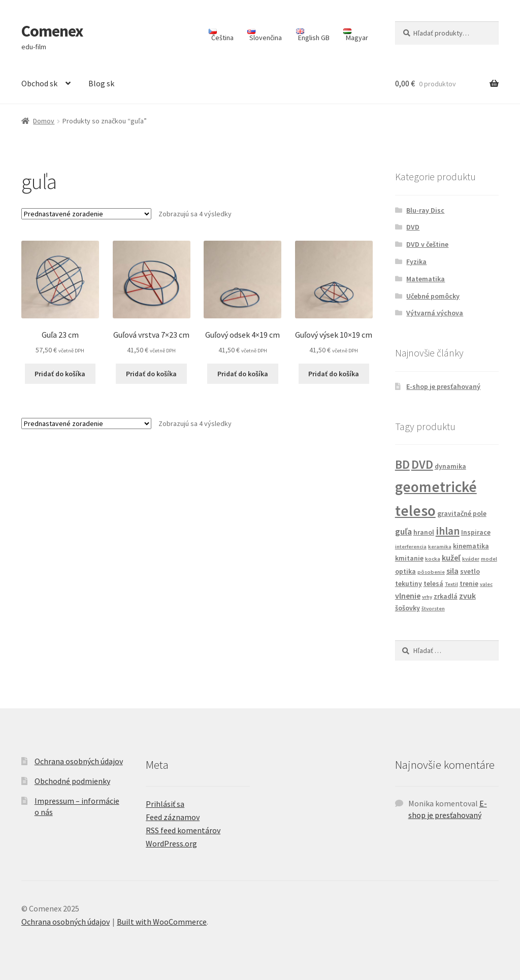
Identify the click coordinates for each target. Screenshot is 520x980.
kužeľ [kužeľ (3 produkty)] (451, 558)
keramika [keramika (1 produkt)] (440, 547)
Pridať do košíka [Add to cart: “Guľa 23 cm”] (60, 374)
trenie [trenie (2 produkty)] (469, 583)
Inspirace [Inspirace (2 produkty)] (476, 532)
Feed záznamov (173, 817)
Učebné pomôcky (433, 296)
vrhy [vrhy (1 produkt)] (427, 597)
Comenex (52, 31)
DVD (413, 227)
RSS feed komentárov (183, 830)
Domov (44, 121)
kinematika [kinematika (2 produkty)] (471, 546)
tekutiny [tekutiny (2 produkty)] (409, 583)
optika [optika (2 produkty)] (405, 571)
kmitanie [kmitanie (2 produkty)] (409, 558)
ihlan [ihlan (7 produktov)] (448, 531)
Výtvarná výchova (435, 313)
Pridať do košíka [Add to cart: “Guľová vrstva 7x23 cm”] (151, 374)
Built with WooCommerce (162, 922)
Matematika (426, 279)
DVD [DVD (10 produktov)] (422, 464)
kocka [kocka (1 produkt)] (433, 559)
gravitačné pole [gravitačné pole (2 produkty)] (462, 513)
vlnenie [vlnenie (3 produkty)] (408, 596)
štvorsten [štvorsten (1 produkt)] (433, 609)
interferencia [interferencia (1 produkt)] (411, 547)
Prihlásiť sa (165, 804)
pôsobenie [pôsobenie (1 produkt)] (431, 572)
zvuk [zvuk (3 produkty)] (467, 596)
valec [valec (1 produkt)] (486, 584)
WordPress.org (171, 843)
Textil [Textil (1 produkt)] (451, 584)
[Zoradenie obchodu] (86, 214)
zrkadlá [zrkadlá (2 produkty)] (446, 596)
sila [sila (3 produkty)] (452, 571)
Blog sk (101, 83)
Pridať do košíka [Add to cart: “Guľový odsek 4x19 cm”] (243, 374)
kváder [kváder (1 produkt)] (471, 559)
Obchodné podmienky (72, 781)
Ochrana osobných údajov (79, 761)
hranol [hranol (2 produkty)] (424, 532)
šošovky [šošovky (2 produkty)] (408, 608)
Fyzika (416, 262)
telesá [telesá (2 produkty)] (433, 583)
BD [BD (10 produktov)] (402, 464)
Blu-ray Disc (425, 210)
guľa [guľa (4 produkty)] (403, 532)
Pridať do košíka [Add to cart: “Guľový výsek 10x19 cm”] (334, 374)
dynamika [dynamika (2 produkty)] (450, 466)
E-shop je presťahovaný (443, 386)
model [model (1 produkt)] (489, 559)
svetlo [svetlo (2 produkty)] (470, 571)
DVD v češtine (427, 244)
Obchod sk (39, 83)
